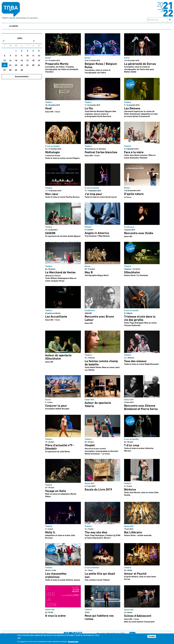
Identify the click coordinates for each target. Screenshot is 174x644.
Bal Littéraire (133, 533)
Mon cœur (52, 194)
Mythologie (52, 152)
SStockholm (132, 273)
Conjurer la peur (56, 406)
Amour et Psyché (135, 574)
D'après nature (134, 194)
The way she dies (96, 533)
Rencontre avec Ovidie (139, 233)
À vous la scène (55, 616)
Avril (20, 38)
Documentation (22, 77)
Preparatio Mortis (57, 64)
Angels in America (97, 233)
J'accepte (152, 636)
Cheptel (90, 446)
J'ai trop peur (93, 194)
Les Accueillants (56, 317)
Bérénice (130, 490)
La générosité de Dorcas (140, 64)
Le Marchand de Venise (60, 273)
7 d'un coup (132, 446)
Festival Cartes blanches (101, 152)
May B (89, 273)
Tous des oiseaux (135, 361)
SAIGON (50, 233)
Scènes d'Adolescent (138, 616)
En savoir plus (73, 642)
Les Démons (132, 109)
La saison (14, 26)
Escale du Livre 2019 (98, 490)
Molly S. (50, 533)
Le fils (89, 109)
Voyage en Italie (56, 491)
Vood (48, 109)
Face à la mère (134, 152)
